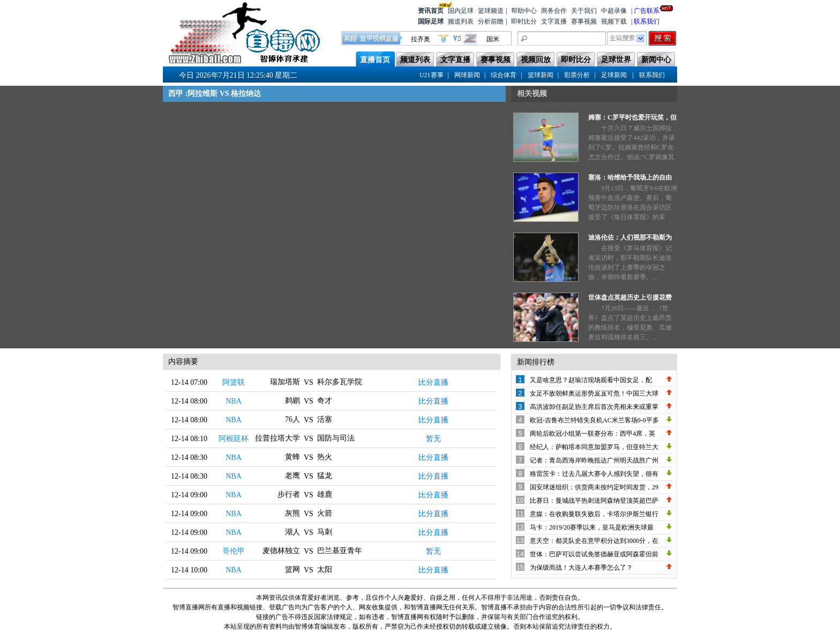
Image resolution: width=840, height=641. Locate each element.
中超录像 (614, 11)
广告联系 (647, 10)
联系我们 (647, 21)
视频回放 (536, 60)
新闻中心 (656, 60)
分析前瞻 (491, 21)
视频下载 (614, 21)
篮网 (292, 569)
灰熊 (292, 513)
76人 (292, 419)
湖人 (292, 532)
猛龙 (325, 476)
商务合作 (554, 11)
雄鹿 (325, 494)
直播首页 (375, 60)
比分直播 (433, 382)
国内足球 (461, 11)
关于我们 (584, 11)
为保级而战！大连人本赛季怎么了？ (581, 568)
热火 (325, 457)
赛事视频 (584, 21)
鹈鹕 (292, 401)
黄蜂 (292, 457)
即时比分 (524, 21)
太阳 (325, 569)
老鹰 (292, 476)
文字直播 (554, 21)
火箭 (325, 513)
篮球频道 (491, 11)
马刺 (325, 532)
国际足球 (431, 21)
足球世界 (616, 60)
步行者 (289, 494)
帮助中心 (524, 11)
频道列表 (461, 21)
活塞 (325, 419)
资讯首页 (431, 10)
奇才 (325, 401)
